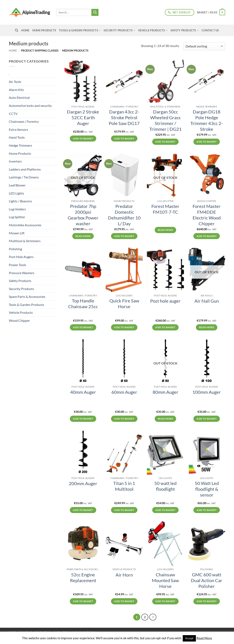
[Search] (17, 30)
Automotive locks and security (30, 106)
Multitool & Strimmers (25, 241)
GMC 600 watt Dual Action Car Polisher (207, 580)
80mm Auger (166, 392)
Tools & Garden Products (80, 30)
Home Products (44, 30)
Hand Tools (17, 137)
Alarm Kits (16, 90)
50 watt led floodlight (165, 486)
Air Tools (15, 82)
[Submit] (95, 12)
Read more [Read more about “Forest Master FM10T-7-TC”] (165, 230)
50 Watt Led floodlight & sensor (207, 489)
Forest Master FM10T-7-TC (165, 209)
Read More (204, 638)
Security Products (119, 30)
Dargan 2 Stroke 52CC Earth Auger (83, 118)
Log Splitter (17, 217)
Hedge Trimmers (20, 145)
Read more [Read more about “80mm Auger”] (165, 419)
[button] (211, 12)
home (25, 30)
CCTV (13, 114)
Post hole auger (165, 301)
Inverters (15, 161)
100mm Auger (207, 392)
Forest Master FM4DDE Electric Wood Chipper (207, 215)
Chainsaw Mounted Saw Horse (165, 580)
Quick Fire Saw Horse (124, 304)
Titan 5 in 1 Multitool (124, 486)
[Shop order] (204, 46)
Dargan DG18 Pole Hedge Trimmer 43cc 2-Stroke (207, 120)
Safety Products (185, 30)
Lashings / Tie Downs (24, 177)
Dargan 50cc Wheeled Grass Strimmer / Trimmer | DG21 (166, 120)
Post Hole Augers (21, 257)
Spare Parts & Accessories (27, 297)
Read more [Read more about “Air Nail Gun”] (207, 327)
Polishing (15, 249)
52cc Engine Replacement (83, 578)
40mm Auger (83, 392)
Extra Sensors (19, 129)
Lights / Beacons (20, 201)
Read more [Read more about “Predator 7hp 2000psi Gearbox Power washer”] (83, 236)
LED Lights (16, 193)
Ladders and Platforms (25, 169)
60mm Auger (124, 392)
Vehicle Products (153, 30)
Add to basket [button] (83, 139)
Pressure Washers (22, 273)
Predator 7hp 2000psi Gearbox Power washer (83, 215)
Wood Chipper (19, 320)
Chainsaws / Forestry (24, 121)
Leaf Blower (17, 185)
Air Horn (124, 575)
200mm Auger (83, 484)
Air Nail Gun (207, 301)
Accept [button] (189, 638)
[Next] (153, 617)
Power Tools (18, 265)
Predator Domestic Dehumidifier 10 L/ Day (124, 215)
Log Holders (17, 209)
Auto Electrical (19, 97)
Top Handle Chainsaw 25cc (83, 304)
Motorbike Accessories (25, 225)
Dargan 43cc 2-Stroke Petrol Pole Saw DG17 (124, 118)
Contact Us (210, 30)
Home (13, 51)
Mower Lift (17, 233)
